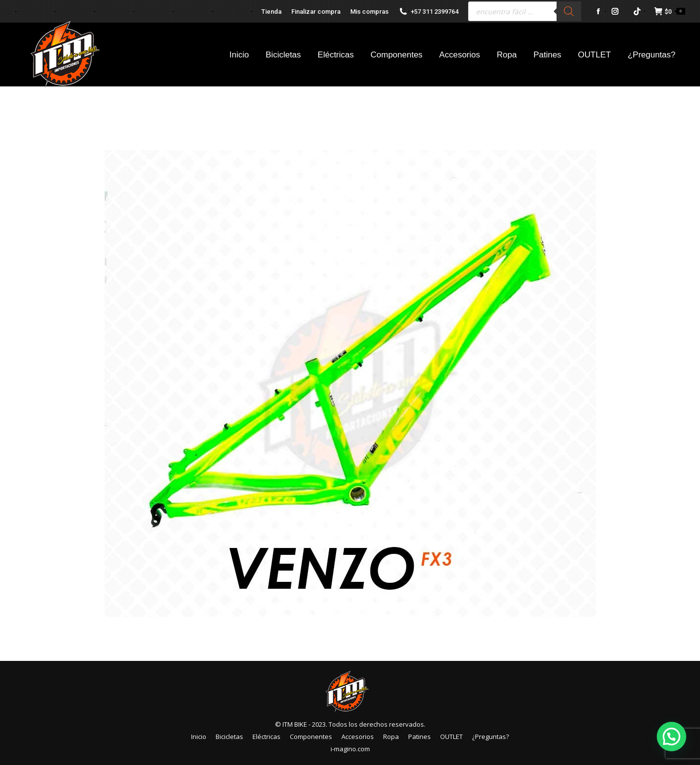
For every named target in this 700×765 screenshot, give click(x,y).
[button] (672, 737)
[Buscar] (569, 11)
